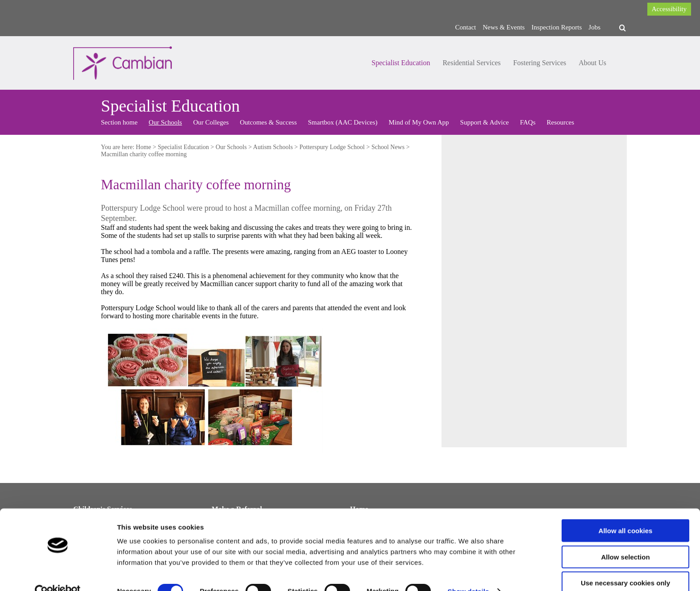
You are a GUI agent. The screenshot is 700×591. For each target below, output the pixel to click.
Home (143, 147)
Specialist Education (401, 63)
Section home (119, 122)
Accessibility (669, 9)
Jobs (594, 27)
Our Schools (165, 122)
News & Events (504, 27)
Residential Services (471, 63)
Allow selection (625, 539)
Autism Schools (273, 147)
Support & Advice (485, 122)
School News (388, 147)
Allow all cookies (626, 513)
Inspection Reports (556, 27)
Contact (466, 27)
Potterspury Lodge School (332, 147)
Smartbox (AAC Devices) (343, 122)
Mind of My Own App (419, 122)
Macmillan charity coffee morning (144, 154)
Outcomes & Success (268, 122)
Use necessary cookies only (625, 565)
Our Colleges (211, 122)
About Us (592, 63)
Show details (469, 573)
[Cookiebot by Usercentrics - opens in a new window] (58, 574)
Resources (560, 122)
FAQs (528, 122)
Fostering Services (540, 63)
